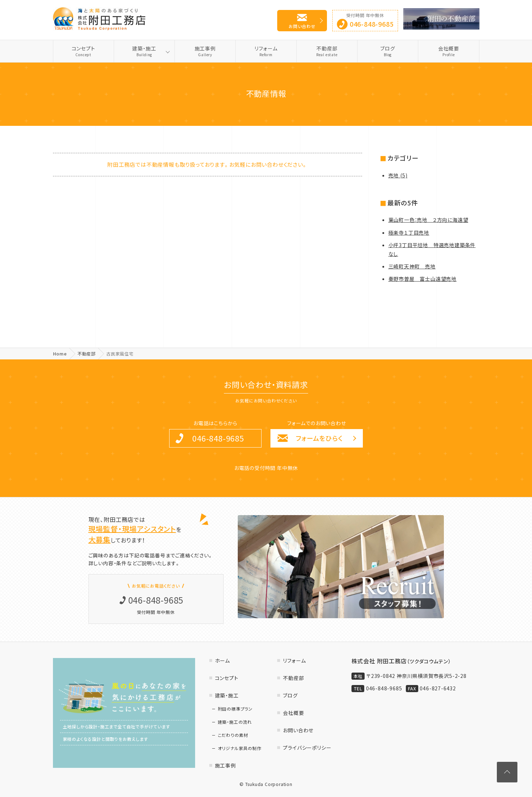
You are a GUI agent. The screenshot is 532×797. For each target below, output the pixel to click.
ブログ (388, 51)
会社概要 (448, 51)
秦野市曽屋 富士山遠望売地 (423, 279)
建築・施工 (144, 51)
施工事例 (205, 51)
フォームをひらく (319, 438)
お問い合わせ (302, 26)
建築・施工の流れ (235, 722)
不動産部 (327, 51)
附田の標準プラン (235, 709)
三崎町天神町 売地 (412, 266)
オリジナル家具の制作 (240, 748)
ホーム (222, 660)
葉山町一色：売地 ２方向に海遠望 (428, 220)
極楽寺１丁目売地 (409, 232)
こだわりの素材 (233, 735)
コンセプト (84, 51)
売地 (398, 175)
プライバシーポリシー (307, 748)
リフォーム (266, 51)
